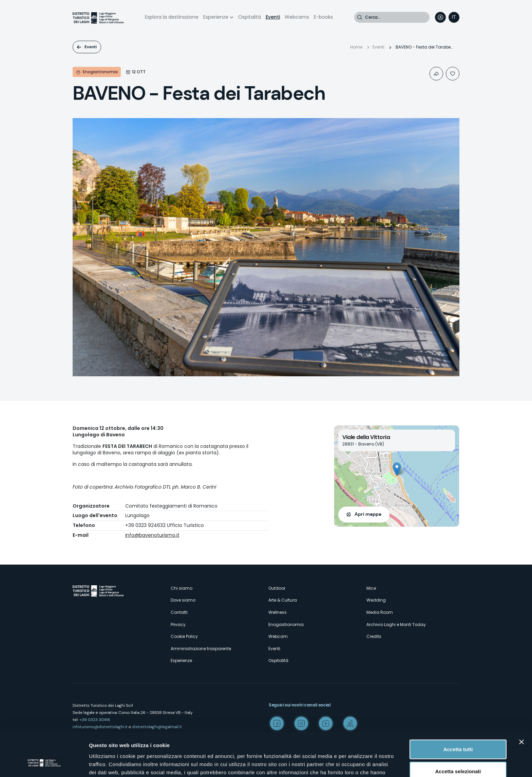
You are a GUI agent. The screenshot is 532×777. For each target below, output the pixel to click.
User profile (440, 17)
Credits (374, 636)
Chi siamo (182, 588)
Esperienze (216, 17)
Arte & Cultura (283, 600)
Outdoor (277, 588)
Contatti (179, 612)
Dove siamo (183, 600)
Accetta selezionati (458, 733)
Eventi (273, 17)
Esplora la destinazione (172, 17)
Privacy (178, 624)
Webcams (297, 17)
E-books (323, 17)
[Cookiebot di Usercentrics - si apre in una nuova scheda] (44, 764)
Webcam (278, 636)
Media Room (380, 612)
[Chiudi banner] (521, 703)
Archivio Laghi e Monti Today (396, 624)
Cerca (360, 17)
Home (356, 47)
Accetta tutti (458, 710)
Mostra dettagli (357, 764)
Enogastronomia (286, 624)
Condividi (436, 74)
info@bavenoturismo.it (152, 535)
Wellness (278, 612)
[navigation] (454, 17)
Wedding (376, 600)
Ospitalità (250, 17)
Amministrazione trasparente (201, 649)
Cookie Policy (184, 636)
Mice (371, 588)
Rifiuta (458, 755)
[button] (397, 469)
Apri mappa (368, 514)
